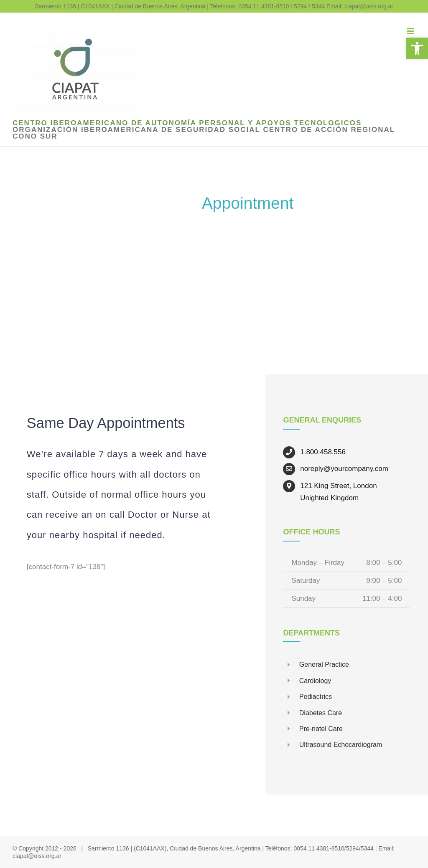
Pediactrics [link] (316, 697)
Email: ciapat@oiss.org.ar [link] (360, 6)
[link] (417, 48)
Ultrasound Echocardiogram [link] (341, 745)
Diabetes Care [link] (321, 713)
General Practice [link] (324, 664)
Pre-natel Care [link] (321, 729)
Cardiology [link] (315, 681)
